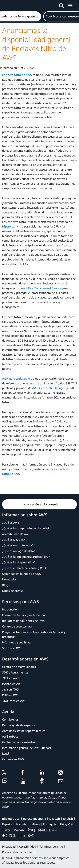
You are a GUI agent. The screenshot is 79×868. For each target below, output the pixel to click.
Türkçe (6, 830)
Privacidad (9, 846)
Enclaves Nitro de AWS (17, 75)
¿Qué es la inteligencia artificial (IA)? (26, 557)
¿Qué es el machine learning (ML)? (25, 568)
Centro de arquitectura (17, 626)
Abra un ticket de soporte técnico (24, 731)
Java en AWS (10, 689)
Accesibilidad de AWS (16, 534)
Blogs (6, 585)
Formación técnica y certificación (23, 615)
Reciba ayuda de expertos (19, 725)
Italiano (35, 824)
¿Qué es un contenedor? (18, 545)
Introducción (10, 609)
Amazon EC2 (57, 103)
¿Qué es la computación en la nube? (26, 528)
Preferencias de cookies (17, 852)
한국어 (53, 830)
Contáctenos (10, 719)
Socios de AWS (12, 648)
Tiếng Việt (66, 824)
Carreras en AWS (13, 759)
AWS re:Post (10, 736)
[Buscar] (61, 5)
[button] (39, 504)
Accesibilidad (27, 846)
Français (21, 824)
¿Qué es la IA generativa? (19, 562)
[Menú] (70, 5)
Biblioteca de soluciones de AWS (23, 621)
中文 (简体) (9, 836)
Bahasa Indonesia (35, 819)
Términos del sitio (51, 846)
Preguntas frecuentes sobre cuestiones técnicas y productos (34, 634)
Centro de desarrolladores (19, 667)
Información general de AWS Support (27, 748)
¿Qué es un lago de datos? (19, 551)
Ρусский (19, 830)
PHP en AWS (10, 695)
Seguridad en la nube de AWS (21, 574)
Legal (6, 753)
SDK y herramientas (15, 672)
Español (7, 824)
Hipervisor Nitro (13, 226)
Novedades (9, 579)
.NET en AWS (11, 678)
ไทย (30, 830)
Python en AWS (12, 684)
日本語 (41, 830)
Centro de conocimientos (19, 742)
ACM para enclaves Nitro (18, 378)
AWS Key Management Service (41, 288)
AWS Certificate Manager (49, 388)
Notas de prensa (13, 591)
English (68, 819)
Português (50, 824)
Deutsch (55, 819)
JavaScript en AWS (14, 701)
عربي (16, 819)
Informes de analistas (16, 642)
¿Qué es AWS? (11, 523)
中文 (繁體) (27, 836)
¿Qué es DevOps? (13, 540)
